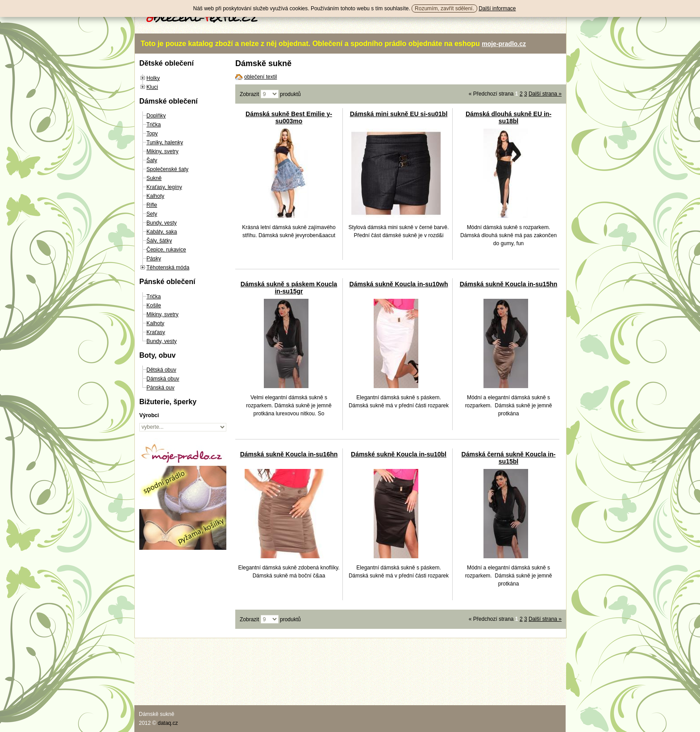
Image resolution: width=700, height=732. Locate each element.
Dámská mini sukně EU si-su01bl (399, 114)
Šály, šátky (159, 241)
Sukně (154, 178)
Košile (154, 305)
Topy (152, 134)
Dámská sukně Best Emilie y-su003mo (289, 117)
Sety (152, 214)
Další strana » (545, 94)
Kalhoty (155, 196)
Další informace (497, 8)
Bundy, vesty (162, 223)
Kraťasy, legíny (164, 187)
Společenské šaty (167, 169)
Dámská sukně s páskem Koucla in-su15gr (289, 288)
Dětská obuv (161, 370)
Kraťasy (156, 332)
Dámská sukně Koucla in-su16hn (289, 454)
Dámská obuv (163, 379)
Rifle (152, 205)
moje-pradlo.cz (504, 44)
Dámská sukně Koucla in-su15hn (509, 284)
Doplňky (156, 116)
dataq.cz (168, 723)
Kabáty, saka (162, 232)
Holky (153, 78)
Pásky (154, 259)
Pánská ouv (160, 388)
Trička (154, 125)
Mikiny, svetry (162, 151)
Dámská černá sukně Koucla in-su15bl (509, 458)
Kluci (152, 87)
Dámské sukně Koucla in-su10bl (399, 454)
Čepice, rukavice (166, 250)
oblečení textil (260, 77)
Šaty (152, 160)
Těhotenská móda (168, 268)
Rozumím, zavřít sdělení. (444, 8)
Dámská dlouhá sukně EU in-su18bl (508, 117)
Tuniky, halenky (165, 142)
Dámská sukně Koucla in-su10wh (399, 284)
